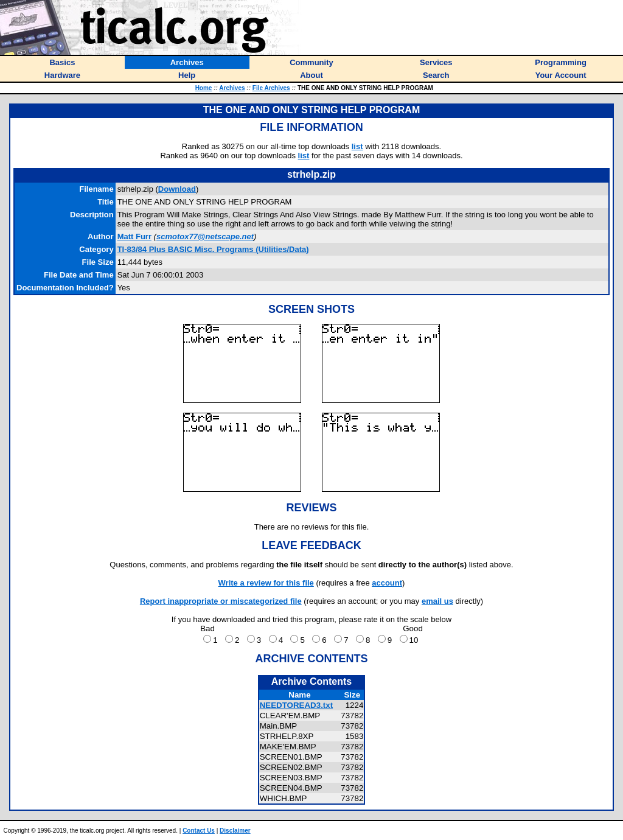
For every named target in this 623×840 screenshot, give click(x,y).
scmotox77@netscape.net (205, 236)
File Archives (271, 88)
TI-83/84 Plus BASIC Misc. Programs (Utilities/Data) (213, 249)
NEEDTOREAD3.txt (296, 705)
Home (204, 88)
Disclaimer (235, 831)
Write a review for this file (266, 583)
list (357, 146)
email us (437, 601)
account (387, 583)
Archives (232, 88)
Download (177, 189)
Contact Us (199, 831)
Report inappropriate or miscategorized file (221, 601)
